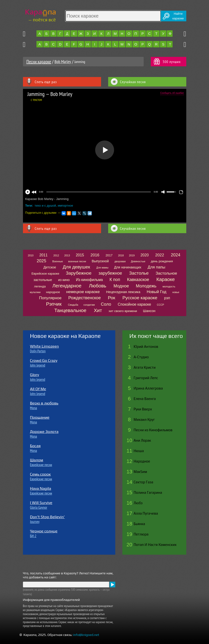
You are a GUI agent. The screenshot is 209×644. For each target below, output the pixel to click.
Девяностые (138, 261)
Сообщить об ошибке (172, 93)
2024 (176, 255)
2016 (95, 255)
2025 (41, 261)
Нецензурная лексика (123, 292)
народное (53, 292)
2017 (109, 255)
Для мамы (102, 268)
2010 (31, 255)
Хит (98, 310)
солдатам (89, 305)
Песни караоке (39, 62)
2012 (56, 255)
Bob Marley (63, 61)
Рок (112, 298)
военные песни (77, 261)
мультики (35, 292)
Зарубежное (79, 273)
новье (176, 292)
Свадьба (73, 305)
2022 (160, 255)
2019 (132, 255)
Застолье (139, 273)
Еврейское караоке (45, 274)
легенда (40, 286)
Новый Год (157, 292)
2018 (121, 255)
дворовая (120, 261)
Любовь (98, 286)
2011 (43, 255)
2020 (145, 255)
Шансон (149, 311)
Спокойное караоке (135, 304)
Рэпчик (54, 304)
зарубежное (110, 273)
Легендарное (67, 286)
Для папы (156, 267)
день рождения (162, 261)
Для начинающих (128, 267)
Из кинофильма (89, 280)
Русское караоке (140, 298)
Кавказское (138, 280)
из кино (64, 280)
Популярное (50, 298)
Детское (50, 267)
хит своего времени (123, 311)
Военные (58, 261)
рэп (167, 298)
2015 (80, 255)
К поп (115, 280)
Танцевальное (70, 310)
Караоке (166, 279)
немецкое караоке (83, 292)
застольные (43, 280)
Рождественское (85, 298)
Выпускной (100, 261)
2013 (67, 255)
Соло (106, 304)
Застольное (166, 273)
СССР (161, 305)
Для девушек (76, 267)
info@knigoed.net (86, 635)
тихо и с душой (45, 206)
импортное (65, 206)
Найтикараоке (178, 16)
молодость (169, 286)
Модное (121, 286)
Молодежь (146, 286)
